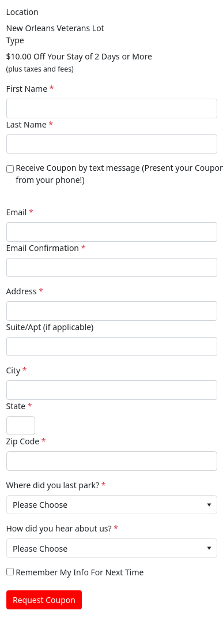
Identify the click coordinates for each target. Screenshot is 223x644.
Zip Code (23, 441)
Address (22, 291)
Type (15, 40)
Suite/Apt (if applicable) (50, 327)
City (14, 370)
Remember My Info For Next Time (80, 572)
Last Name (27, 124)
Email (17, 212)
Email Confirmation (43, 248)
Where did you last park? (53, 485)
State (16, 406)
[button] (209, 505)
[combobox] (112, 505)
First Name (27, 89)
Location (22, 12)
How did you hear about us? (59, 528)
